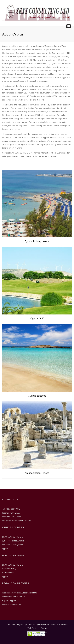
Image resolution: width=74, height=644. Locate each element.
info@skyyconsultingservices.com (17, 521)
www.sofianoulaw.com (12, 604)
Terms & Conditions (60, 625)
